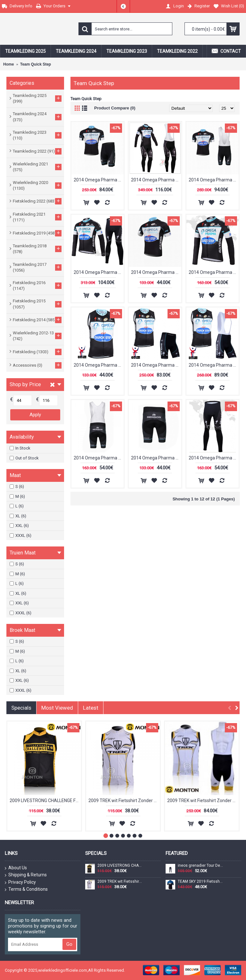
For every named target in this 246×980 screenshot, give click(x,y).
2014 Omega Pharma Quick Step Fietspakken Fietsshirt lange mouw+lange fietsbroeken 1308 (99, 272)
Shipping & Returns (26, 875)
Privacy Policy (20, 882)
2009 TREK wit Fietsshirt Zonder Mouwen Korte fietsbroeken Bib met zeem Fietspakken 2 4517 (203, 801)
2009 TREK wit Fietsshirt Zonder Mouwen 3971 (124, 801)
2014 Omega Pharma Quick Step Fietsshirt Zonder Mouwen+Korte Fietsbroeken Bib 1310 (214, 365)
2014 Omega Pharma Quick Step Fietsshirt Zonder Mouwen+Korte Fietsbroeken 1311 (156, 365)
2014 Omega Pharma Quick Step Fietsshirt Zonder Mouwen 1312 (99, 365)
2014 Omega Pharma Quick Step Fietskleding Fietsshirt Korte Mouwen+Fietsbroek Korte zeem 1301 (99, 180)
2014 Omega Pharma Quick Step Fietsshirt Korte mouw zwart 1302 (156, 272)
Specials (21, 708)
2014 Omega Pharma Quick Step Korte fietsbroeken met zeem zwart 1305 (156, 458)
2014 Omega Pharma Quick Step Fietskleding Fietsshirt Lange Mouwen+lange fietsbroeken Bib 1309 (156, 180)
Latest (91, 708)
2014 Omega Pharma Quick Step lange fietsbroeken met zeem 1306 (214, 458)
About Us (16, 868)
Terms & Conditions (26, 889)
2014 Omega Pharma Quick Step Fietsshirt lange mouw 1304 (214, 272)
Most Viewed (57, 708)
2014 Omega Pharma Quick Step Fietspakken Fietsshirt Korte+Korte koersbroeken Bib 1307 (214, 180)
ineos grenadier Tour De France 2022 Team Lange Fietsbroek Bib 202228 (201, 866)
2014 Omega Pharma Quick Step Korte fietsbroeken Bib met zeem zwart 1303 (99, 458)
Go (69, 944)
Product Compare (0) (115, 108)
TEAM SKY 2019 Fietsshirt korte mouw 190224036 (201, 882)
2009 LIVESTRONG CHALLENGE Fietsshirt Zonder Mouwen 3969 (45, 801)
